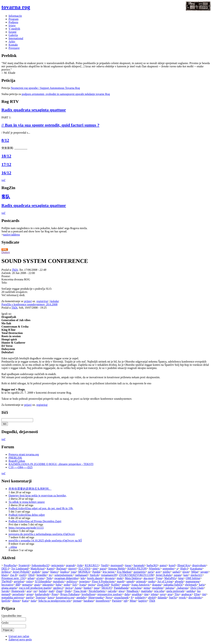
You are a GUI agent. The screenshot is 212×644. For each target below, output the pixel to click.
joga (74, 572)
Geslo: (5, 623)
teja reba (159, 591)
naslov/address (11, 235)
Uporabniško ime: (12, 616)
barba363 (152, 565)
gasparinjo (139, 572)
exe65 (23, 575)
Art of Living (165, 581)
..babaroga (182, 588)
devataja (110, 578)
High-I (184, 569)
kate (186, 575)
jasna (45, 572)
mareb (121, 581)
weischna (136, 588)
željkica (6, 572)
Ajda (80, 565)
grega (30, 594)
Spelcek (94, 575)
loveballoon (88, 594)
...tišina (13, 547)
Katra (25, 601)
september (168, 569)
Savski (5, 591)
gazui (103, 569)
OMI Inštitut (193, 578)
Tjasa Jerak (80, 591)
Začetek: (7, 273)
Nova (109, 597)
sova (163, 594)
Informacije (15, 16)
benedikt (42, 575)
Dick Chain (197, 588)
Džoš (31, 575)
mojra (91, 585)
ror (35, 591)
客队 (6, 197)
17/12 (6, 164)
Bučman (61, 569)
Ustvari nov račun (19, 636)
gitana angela (9, 588)
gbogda (179, 581)
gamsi (163, 565)
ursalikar (137, 594)
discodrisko (195, 597)
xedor (67, 585)
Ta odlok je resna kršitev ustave (27, 502)
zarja (151, 572)
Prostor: (6, 276)
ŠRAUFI (107, 588)
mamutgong (192, 581)
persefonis (18, 594)
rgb (126, 601)
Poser (55, 594)
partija (30, 597)
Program (14, 19)
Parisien (117, 601)
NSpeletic (154, 569)
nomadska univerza (13, 597)
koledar (55, 301)
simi (95, 569)
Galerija (13, 35)
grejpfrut (19, 581)
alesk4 (152, 597)
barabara (88, 601)
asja (29, 591)
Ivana (83, 585)
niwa (121, 591)
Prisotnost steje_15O (13, 578)
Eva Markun (124, 572)
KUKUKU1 (92, 565)
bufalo (43, 591)
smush (126, 585)
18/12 (6, 156)
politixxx (72, 581)
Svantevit (24, 565)
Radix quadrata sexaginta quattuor (34, 110)
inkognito (48, 585)
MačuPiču (170, 578)
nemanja (27, 585)
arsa (170, 594)
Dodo (68, 591)
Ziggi (59, 591)
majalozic (59, 581)
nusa (97, 588)
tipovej (72, 569)
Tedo (49, 578)
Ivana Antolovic (141, 585)
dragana (157, 585)
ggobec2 (58, 588)
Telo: (4, 283)
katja (202, 585)
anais (37, 585)
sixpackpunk (121, 597)
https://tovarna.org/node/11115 (26, 528)
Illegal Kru (184, 565)
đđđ (18, 585)
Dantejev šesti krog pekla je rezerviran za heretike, (38, 496)
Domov (6, 252)
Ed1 (75, 585)
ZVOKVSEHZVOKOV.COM (136, 575)
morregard (117, 565)
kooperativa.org (65, 597)
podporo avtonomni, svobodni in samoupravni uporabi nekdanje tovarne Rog (66, 94)
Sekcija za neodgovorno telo (55, 601)
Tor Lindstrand (20, 569)
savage (204, 572)
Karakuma (196, 569)
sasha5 (176, 572)
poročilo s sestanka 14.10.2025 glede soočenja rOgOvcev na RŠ (45, 541)
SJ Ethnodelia (43, 581)
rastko (152, 581)
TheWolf (6, 581)
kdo (83, 578)
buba (58, 585)
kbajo (5, 575)
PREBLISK (15, 458)
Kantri (50, 569)
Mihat (195, 572)
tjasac (128, 565)
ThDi (15, 270)
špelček (6, 601)
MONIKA (84, 572)
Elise (197, 594)
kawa (51, 597)
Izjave (12, 25)
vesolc (182, 597)
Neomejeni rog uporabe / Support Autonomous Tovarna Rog (45, 88)
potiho (166, 572)
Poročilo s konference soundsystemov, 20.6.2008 (29, 304)
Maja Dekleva (133, 578)
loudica (64, 572)
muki (120, 578)
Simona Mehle (117, 569)
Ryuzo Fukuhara (70, 594)
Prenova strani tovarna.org (24, 454)
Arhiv (12, 42)
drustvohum (199, 565)
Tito (177, 594)
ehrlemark (191, 585)
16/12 (6, 173)
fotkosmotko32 (40, 565)
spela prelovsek (175, 591)
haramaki (139, 565)
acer (158, 572)
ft (132, 597)
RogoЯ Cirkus (17, 461)
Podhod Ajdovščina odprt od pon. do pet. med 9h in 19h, (41, 508)
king (181, 578)
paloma (170, 588)
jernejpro (84, 581)
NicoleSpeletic (97, 591)
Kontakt (13, 45)
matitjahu (147, 591)
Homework (18, 591)
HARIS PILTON (137, 569)
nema (147, 588)
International (16, 38)
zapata (177, 575)
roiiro (30, 581)
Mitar (133, 601)
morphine (158, 588)
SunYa (173, 597)
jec (51, 575)
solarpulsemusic (64, 575)
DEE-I (5, 569)
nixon (186, 572)
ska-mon (148, 578)
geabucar (187, 594)
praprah (70, 565)
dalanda (162, 597)
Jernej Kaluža (164, 575)
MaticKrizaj (37, 569)
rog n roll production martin (35, 588)
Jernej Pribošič (21, 572)
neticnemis (58, 565)
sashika (191, 591)
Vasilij (105, 565)
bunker (87, 588)
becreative (7, 585)
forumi (13, 32)
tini (204, 594)
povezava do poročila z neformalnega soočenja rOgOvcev (42, 534)
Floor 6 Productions (103, 581)
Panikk (96, 572)
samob (130, 581)
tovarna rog (16, 7)
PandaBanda (121, 588)
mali (51, 591)
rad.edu (112, 591)
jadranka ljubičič (173, 585)
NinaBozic (133, 591)
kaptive (143, 601)
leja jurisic (109, 572)
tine (146, 594)
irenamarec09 (109, 575)
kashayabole (42, 594)
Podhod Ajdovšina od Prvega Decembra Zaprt (35, 521)
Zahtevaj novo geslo (20, 639)
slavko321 (196, 575)
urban (31, 578)
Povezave (14, 48)
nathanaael (81, 575)
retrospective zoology (110, 594)
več (3, 180)
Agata (78, 588)
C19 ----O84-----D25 (21, 467)
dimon (16, 601)
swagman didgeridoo (66, 578)
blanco (54, 572)
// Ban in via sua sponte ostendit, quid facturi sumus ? (50, 125)
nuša (33, 601)
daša (127, 594)
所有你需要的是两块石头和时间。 (30, 489)
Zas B (14, 575)
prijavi (28, 301)
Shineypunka (96, 597)
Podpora (13, 22)
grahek (36, 572)
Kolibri (115, 585)
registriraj (42, 301)
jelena (154, 594)
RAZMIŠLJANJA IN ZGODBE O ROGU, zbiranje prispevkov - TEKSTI (51, 464)
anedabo (81, 597)
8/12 (5, 140)
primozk (141, 581)
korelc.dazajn (95, 578)
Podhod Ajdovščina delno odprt (27, 515)
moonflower (103, 601)
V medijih (14, 29)
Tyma (159, 578)
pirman (77, 601)
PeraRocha (10, 565)
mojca (69, 588)
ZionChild (103, 585)
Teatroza (41, 597)
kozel (172, 565)
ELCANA (84, 569)
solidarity (140, 597)
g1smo (40, 578)
